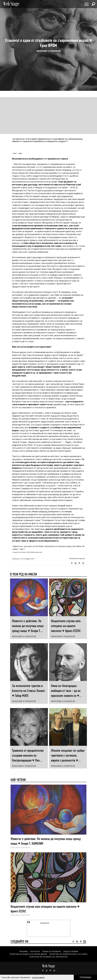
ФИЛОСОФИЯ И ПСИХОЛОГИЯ (48, 51)
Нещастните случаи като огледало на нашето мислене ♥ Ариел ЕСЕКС (66, 626)
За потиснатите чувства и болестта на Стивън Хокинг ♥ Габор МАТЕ (29, 691)
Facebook (72, 563)
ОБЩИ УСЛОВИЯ (70, 951)
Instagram (83, 563)
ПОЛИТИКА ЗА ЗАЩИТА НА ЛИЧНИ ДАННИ (28, 954)
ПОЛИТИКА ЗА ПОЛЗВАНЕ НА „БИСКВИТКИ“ (49, 957)
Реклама (23, 951)
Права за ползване (51, 951)
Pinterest (50, 971)
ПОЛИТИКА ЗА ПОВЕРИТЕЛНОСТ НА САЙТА (68, 954)
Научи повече (38, 977)
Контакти (35, 951)
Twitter (76, 563)
